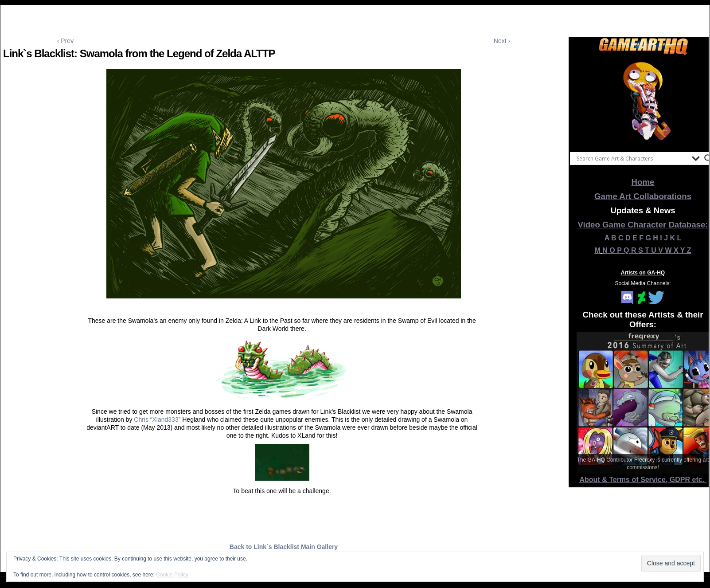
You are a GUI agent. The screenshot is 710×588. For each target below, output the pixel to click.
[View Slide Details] (643, 102)
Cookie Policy (172, 575)
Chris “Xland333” (157, 419)
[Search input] (632, 158)
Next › (502, 41)
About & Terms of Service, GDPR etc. (643, 480)
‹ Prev (65, 41)
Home (643, 182)
